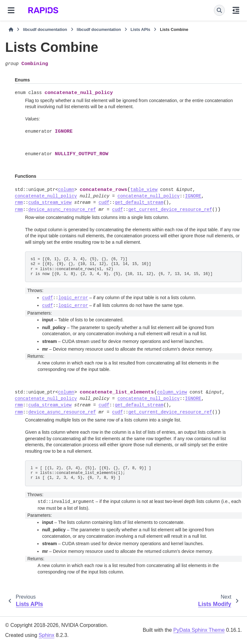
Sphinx (46, 635)
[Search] (219, 10)
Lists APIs (140, 29)
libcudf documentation (45, 29)
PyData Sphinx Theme (199, 630)
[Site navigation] (11, 10)
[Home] (11, 30)
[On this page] (236, 10)
